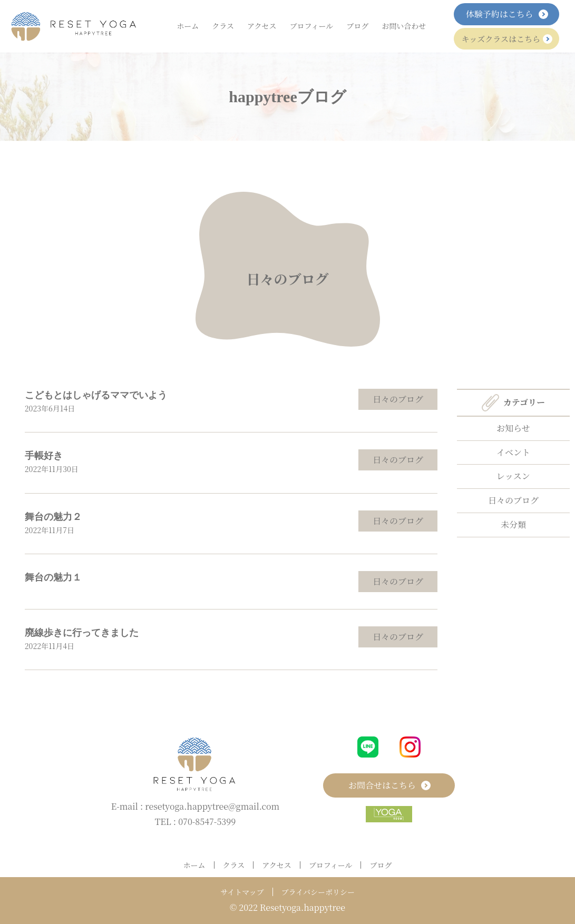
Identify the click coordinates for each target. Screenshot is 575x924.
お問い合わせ (404, 26)
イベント (513, 452)
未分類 (513, 524)
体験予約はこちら (506, 14)
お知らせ (513, 428)
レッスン (513, 476)
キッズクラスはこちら (506, 39)
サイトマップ (242, 892)
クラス (223, 26)
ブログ (357, 26)
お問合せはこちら (389, 785)
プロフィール (312, 26)
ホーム (188, 26)
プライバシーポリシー (318, 892)
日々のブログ (287, 278)
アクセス (262, 26)
